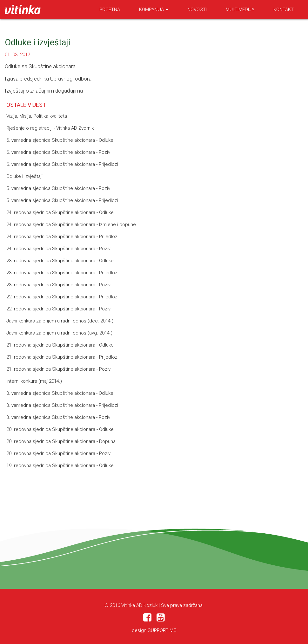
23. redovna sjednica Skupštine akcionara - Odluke (60, 261)
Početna (110, 10)
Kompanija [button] (154, 10)
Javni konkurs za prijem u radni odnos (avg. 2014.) (59, 333)
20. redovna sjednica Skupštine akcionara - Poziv (58, 453)
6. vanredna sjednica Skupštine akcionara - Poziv (58, 152)
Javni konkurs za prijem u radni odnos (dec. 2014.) (60, 321)
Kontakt (284, 10)
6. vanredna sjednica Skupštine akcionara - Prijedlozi (62, 164)
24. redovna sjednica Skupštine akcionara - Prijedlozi (62, 237)
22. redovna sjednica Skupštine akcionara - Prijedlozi (62, 297)
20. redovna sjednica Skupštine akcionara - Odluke (60, 429)
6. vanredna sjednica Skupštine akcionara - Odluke (60, 140)
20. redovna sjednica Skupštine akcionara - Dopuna (61, 441)
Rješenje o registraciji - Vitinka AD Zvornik (50, 128)
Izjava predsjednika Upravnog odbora (48, 79)
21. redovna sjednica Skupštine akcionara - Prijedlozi (62, 357)
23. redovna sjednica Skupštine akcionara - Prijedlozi (62, 273)
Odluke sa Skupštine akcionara (40, 66)
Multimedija (240, 10)
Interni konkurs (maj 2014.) (34, 381)
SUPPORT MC (162, 630)
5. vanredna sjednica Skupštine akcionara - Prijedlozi (62, 200)
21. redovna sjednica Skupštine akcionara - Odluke (60, 345)
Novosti (197, 10)
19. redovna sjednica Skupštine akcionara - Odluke (60, 465)
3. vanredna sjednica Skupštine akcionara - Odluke (60, 393)
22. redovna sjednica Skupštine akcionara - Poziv (58, 309)
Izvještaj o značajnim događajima (44, 91)
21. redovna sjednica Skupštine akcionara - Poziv (58, 369)
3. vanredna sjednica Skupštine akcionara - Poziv (58, 417)
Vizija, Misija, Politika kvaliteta (37, 116)
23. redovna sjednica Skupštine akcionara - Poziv (58, 285)
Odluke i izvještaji (24, 176)
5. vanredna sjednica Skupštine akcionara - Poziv (58, 188)
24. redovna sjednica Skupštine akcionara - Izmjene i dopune (71, 224)
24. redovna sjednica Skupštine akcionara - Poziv (58, 249)
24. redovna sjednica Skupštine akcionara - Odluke (60, 212)
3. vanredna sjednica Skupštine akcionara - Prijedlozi (62, 405)
